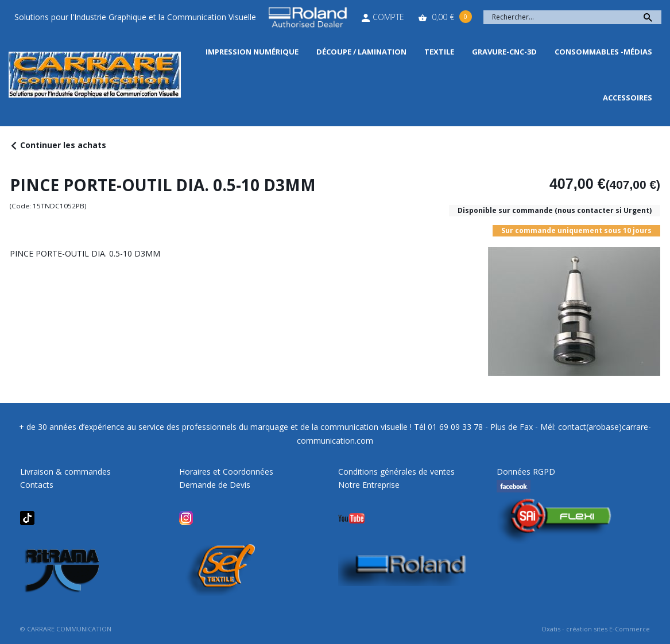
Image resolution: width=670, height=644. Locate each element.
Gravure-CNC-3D (504, 52)
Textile (439, 52)
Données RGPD (526, 472)
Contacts (37, 485)
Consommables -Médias (603, 52)
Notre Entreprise (369, 485)
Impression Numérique (252, 52)
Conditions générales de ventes (396, 472)
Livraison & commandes (65, 472)
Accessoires (628, 98)
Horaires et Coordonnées (226, 472)
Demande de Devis (215, 485)
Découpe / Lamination (361, 52)
